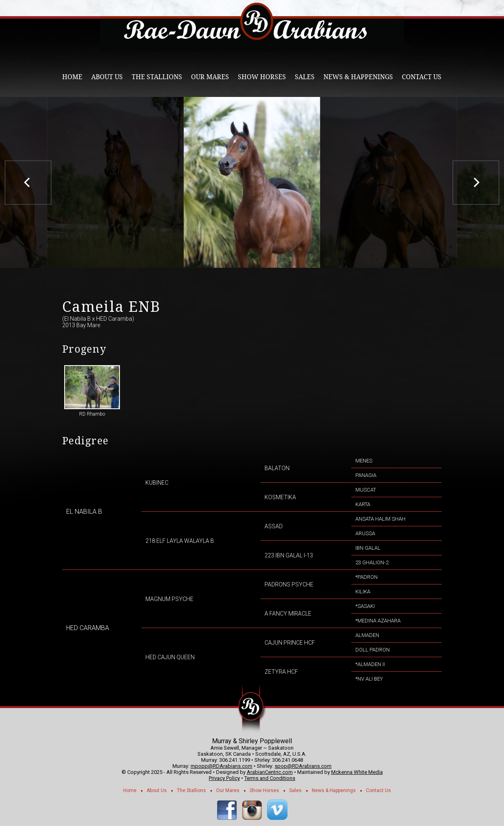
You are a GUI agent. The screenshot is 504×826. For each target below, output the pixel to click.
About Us (107, 77)
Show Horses (262, 77)
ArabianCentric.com (270, 772)
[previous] (28, 182)
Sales (305, 77)
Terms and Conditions (270, 778)
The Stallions (157, 77)
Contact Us (422, 77)
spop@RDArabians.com (303, 766)
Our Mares (210, 77)
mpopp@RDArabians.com (222, 766)
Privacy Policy (224, 778)
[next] (476, 182)
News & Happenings (358, 77)
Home (72, 77)
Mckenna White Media (357, 772)
